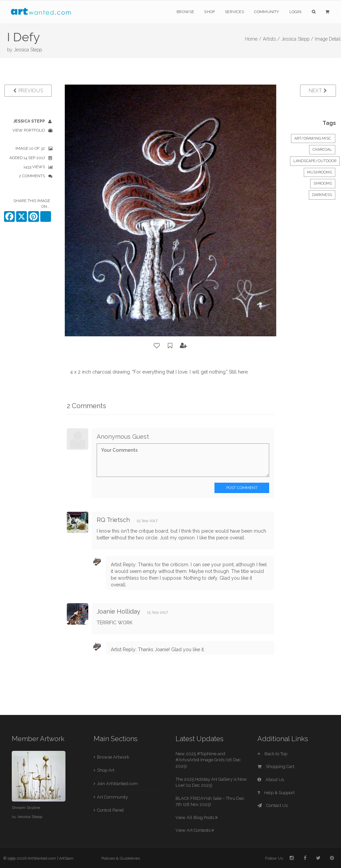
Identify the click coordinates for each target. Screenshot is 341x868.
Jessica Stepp (28, 50)
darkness (322, 195)
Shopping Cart (276, 766)
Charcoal (322, 150)
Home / (253, 39)
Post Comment (242, 488)
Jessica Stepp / (297, 39)
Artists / (271, 39)
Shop (209, 12)
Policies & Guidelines (121, 858)
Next (318, 91)
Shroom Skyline (26, 808)
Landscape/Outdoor (315, 161)
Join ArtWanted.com (117, 784)
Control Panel (110, 810)
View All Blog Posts (197, 817)
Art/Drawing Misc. (313, 138)
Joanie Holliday (118, 611)
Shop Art (106, 770)
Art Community (112, 797)
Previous (28, 91)
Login (296, 12)
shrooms (323, 183)
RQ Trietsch (113, 520)
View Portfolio (29, 130)
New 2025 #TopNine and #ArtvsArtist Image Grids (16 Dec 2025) (208, 760)
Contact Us (273, 805)
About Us (271, 780)
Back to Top (272, 754)
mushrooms (320, 172)
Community (267, 12)
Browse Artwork (113, 757)
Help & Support (276, 793)
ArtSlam (66, 858)
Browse (185, 12)
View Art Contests (195, 830)
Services (234, 12)
